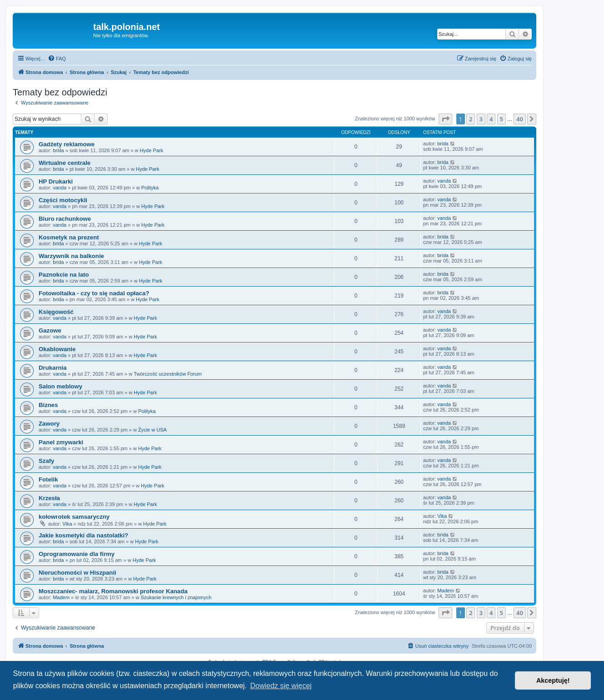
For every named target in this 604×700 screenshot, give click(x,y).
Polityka (150, 188)
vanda (60, 188)
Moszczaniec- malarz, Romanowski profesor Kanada (113, 591)
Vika (67, 524)
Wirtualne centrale (65, 163)
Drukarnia (53, 368)
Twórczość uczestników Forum (168, 374)
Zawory (49, 424)
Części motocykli (63, 200)
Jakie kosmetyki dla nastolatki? (83, 535)
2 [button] (471, 119)
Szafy (46, 461)
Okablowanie (57, 349)
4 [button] (491, 119)
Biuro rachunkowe (65, 219)
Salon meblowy (60, 386)
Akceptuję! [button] (553, 680)
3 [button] (481, 119)
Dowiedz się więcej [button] (281, 686)
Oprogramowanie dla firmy (77, 554)
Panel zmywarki (61, 442)
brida (58, 150)
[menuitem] (57, 59)
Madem (61, 597)
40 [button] (520, 119)
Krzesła (49, 498)
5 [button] (502, 119)
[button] (445, 119)
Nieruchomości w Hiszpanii (77, 573)
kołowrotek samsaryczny (74, 517)
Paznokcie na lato (64, 275)
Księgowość (56, 312)
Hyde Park (152, 150)
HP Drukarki (56, 181)
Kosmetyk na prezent (69, 237)
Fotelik (48, 479)
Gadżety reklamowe (67, 144)
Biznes (48, 405)
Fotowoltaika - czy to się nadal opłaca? (94, 293)
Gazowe (50, 330)
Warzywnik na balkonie (71, 256)
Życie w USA (152, 430)
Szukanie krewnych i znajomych (176, 597)
